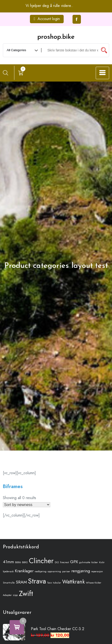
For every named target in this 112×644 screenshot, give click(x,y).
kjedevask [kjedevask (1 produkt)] (8, 571)
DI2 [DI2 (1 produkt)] (57, 562)
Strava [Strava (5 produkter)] (37, 581)
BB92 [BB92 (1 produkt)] (25, 562)
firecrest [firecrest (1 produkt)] (64, 562)
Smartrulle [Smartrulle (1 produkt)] (9, 583)
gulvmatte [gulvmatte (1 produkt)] (85, 562)
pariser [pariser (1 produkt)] (66, 571)
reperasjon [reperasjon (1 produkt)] (97, 571)
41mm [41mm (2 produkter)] (8, 562)
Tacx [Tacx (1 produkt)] (49, 583)
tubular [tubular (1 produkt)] (57, 583)
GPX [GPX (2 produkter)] (74, 562)
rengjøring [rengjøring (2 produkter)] (81, 571)
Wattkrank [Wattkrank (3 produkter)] (73, 582)
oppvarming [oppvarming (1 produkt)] (54, 571)
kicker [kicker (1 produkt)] (95, 562)
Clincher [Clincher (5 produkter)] (41, 561)
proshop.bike (56, 37)
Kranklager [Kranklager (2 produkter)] (24, 571)
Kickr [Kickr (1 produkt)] (102, 562)
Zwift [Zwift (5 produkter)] (26, 594)
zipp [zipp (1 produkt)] (15, 595)
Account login (47, 19)
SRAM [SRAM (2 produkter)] (21, 582)
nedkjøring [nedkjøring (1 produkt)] (41, 571)
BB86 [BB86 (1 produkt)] (18, 562)
